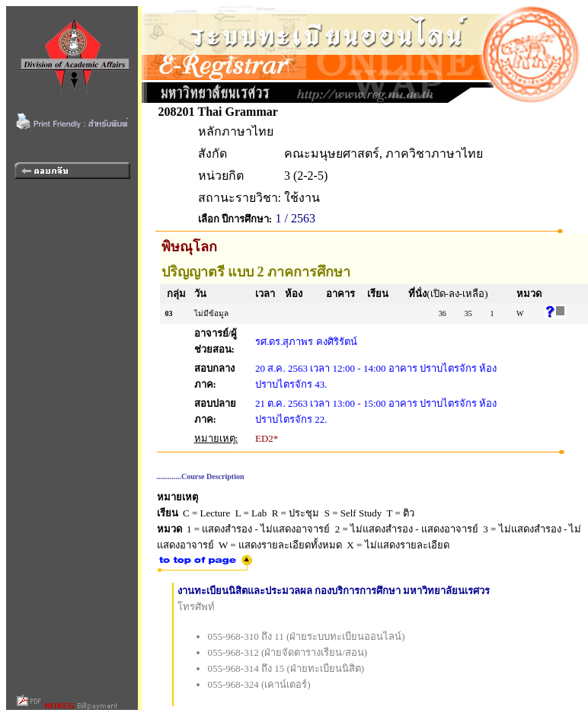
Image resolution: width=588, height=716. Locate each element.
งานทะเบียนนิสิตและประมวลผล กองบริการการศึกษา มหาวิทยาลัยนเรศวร (334, 591)
